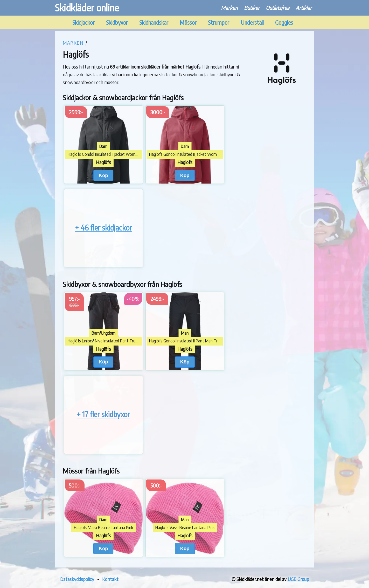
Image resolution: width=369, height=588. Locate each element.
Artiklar (304, 8)
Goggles (284, 22)
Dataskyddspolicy (77, 579)
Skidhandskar (154, 22)
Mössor (188, 22)
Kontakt (110, 579)
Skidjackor (83, 22)
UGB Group (298, 579)
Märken (229, 8)
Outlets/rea (278, 8)
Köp (103, 175)
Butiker (252, 8)
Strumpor (219, 22)
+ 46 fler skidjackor (103, 228)
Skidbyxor (117, 22)
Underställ (252, 22)
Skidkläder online (87, 8)
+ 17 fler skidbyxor (103, 414)
